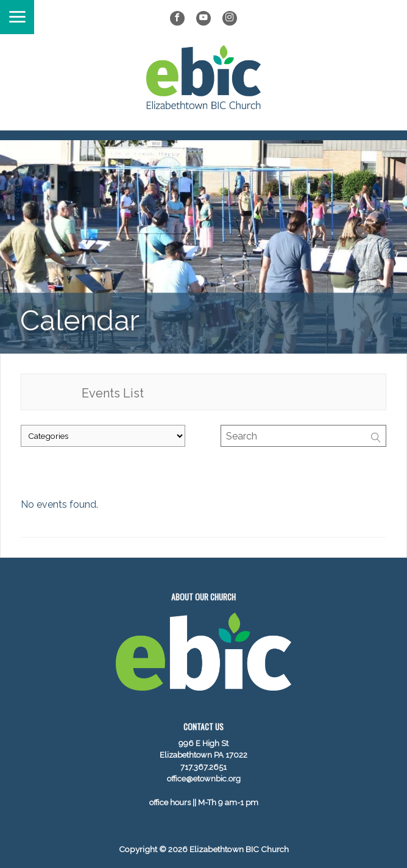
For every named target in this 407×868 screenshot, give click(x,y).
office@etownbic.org (204, 779)
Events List (113, 393)
